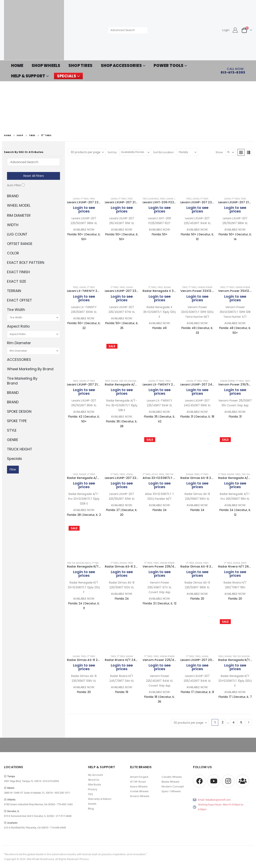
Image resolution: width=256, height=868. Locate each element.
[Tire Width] (33, 318)
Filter (13, 469)
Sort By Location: (164, 152)
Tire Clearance (151, 199)
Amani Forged (139, 777)
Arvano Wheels (140, 796)
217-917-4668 (64, 816)
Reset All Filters (34, 176)
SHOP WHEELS (46, 66)
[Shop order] (187, 152)
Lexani (76, 199)
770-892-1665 (65, 804)
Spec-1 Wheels (171, 791)
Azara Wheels (139, 787)
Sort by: (112, 152)
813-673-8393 (51, 781)
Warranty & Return (100, 799)
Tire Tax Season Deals (131, 381)
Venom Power (205, 287)
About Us (94, 780)
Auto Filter (14, 185)
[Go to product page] (84, 177)
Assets (92, 804)
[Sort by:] (135, 152)
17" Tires (85, 199)
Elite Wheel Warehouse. (41, 859)
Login (226, 30)
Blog (91, 809)
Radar (167, 287)
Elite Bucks (94, 785)
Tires (92, 199)
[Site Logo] (34, 30)
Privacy (93, 789)
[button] (241, 152)
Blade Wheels (170, 782)
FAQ (90, 794)
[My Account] (235, 30)
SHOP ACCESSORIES (121, 66)
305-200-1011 (62, 793)
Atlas (155, 474)
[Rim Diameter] (33, 351)
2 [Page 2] (222, 722)
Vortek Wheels (139, 791)
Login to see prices (84, 209)
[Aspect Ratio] (33, 334)
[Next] (249, 722)
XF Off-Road (138, 782)
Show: (219, 152)
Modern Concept (173, 787)
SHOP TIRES (80, 66)
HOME (17, 66)
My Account (95, 775)
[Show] (230, 152)
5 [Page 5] (241, 722)
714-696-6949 (58, 828)
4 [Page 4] (233, 722)
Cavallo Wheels (172, 777)
